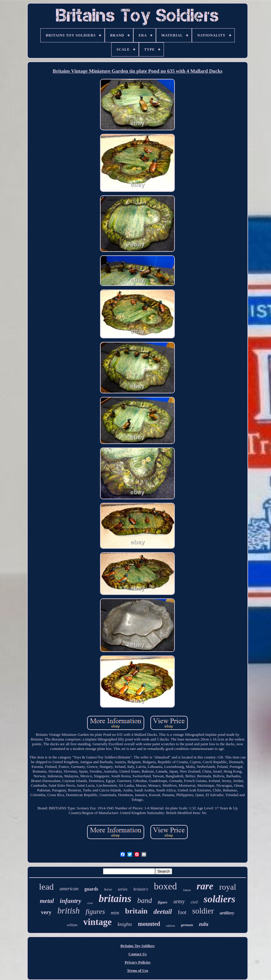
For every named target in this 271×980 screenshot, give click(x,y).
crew (90, 903)
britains (115, 899)
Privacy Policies (138, 962)
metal (47, 901)
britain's (141, 889)
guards (91, 889)
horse (108, 889)
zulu (204, 924)
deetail (163, 912)
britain (136, 911)
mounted (149, 924)
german (187, 925)
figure (163, 902)
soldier (203, 911)
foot (182, 912)
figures (95, 911)
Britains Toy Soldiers (137, 946)
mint (115, 913)
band (144, 900)
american (69, 889)
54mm (187, 890)
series (123, 889)
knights (125, 924)
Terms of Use (137, 970)
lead (46, 887)
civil (194, 902)
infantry (70, 901)
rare (205, 886)
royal (228, 887)
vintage (97, 922)
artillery (227, 913)
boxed (165, 886)
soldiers (220, 899)
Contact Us (138, 954)
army (179, 901)
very (46, 912)
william (72, 925)
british (69, 911)
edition (171, 926)
